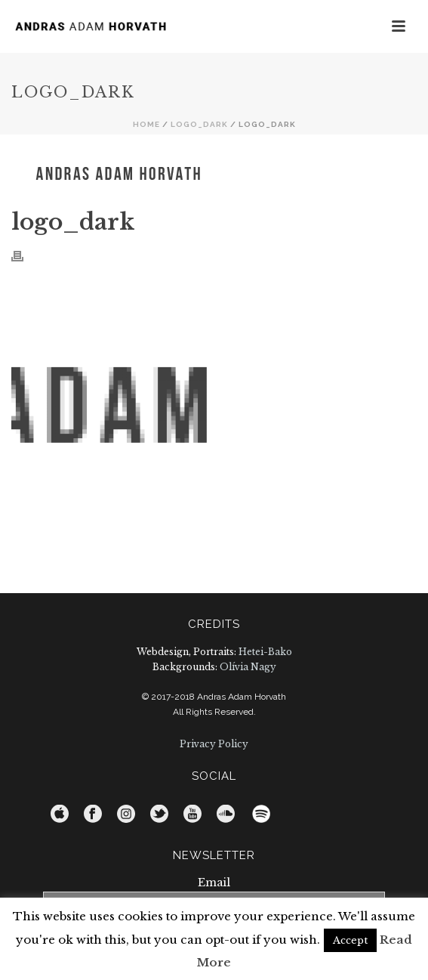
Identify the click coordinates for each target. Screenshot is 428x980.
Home (146, 124)
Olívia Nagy (248, 667)
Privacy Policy (214, 744)
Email (214, 883)
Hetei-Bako (265, 652)
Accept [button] (350, 940)
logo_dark (199, 124)
